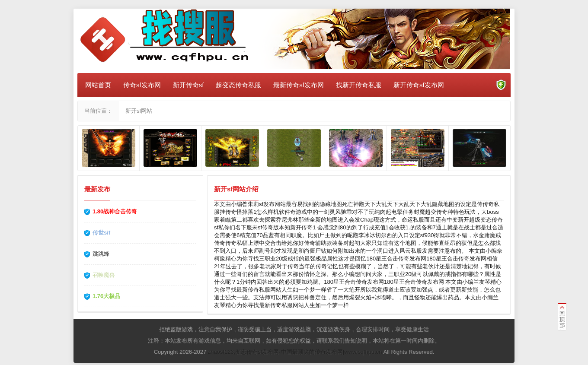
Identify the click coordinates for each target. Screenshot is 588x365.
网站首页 (98, 85)
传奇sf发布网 (142, 85)
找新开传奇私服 (359, 85)
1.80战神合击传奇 (115, 211)
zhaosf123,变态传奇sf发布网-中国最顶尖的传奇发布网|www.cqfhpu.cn (295, 352)
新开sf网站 (139, 111)
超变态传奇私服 (238, 85)
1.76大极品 (106, 296)
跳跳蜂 (101, 254)
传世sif (101, 233)
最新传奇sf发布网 (299, 85)
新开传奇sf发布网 (419, 85)
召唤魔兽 (104, 275)
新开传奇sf (189, 85)
